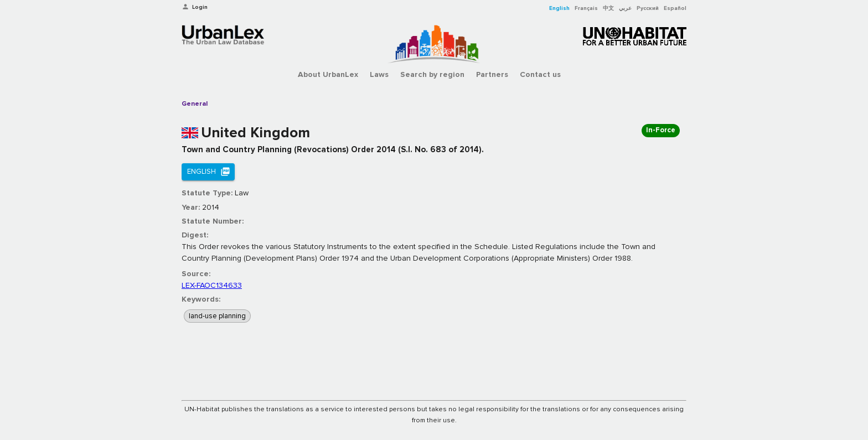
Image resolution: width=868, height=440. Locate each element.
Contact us (540, 74)
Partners (492, 74)
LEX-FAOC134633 (212, 285)
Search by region (432, 74)
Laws (379, 74)
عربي (625, 8)
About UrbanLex (328, 74)
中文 (608, 8)
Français (586, 8)
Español (675, 8)
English (559, 8)
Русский (648, 8)
